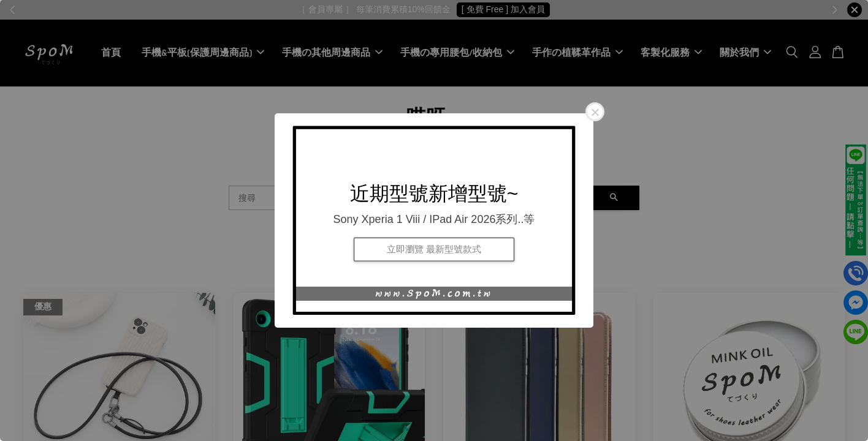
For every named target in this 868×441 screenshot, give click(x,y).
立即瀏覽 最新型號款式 (434, 249)
